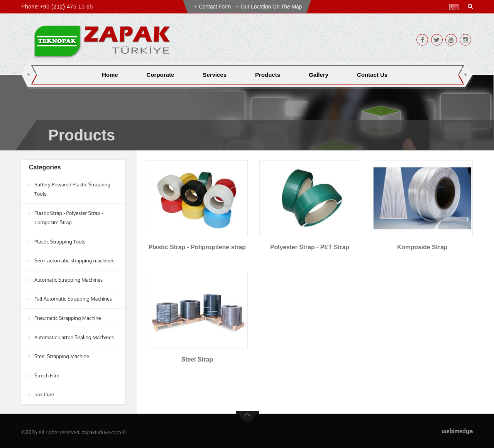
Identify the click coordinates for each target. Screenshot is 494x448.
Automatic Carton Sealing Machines (74, 335)
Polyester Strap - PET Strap (310, 247)
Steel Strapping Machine (62, 354)
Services (215, 75)
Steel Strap (197, 359)
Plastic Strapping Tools (60, 241)
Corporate (161, 75)
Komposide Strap (422, 247)
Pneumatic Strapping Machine (68, 316)
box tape (44, 392)
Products (268, 75)
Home (110, 75)
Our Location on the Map (272, 7)
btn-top (248, 414)
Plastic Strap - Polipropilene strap (197, 247)
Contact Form (214, 7)
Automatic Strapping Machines (69, 279)
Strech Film (47, 373)
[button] (456, 7)
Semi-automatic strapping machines (75, 260)
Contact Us (372, 75)
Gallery (319, 75)
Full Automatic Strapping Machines (74, 298)
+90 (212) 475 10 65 (66, 7)
